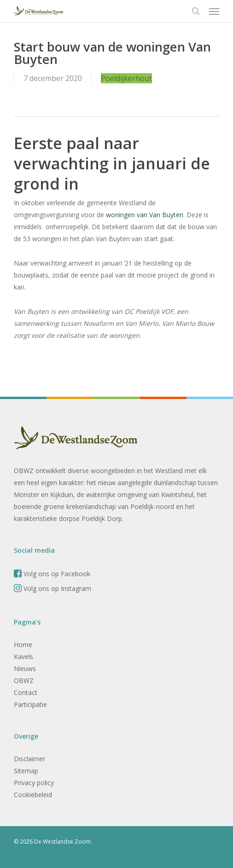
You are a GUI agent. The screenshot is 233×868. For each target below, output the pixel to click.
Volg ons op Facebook (52, 574)
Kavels (23, 657)
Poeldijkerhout (126, 78)
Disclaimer (29, 759)
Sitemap (26, 771)
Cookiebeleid (33, 795)
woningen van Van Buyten (144, 215)
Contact (26, 692)
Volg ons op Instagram (52, 588)
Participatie (30, 704)
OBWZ (24, 680)
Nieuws (25, 668)
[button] (214, 11)
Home (23, 645)
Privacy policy (34, 783)
